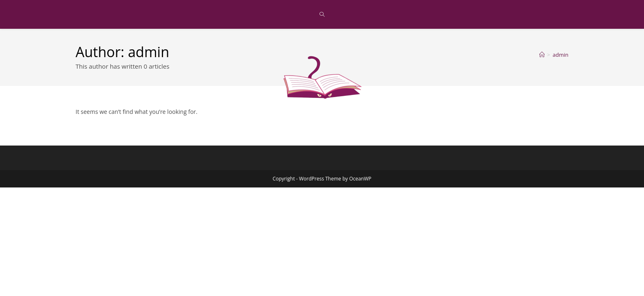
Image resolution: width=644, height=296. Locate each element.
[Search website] (322, 15)
